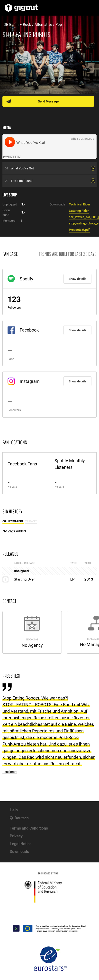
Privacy (16, 836)
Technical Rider (80, 204)
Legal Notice (21, 844)
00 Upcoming (13, 521)
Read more (10, 772)
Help (14, 810)
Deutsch (22, 818)
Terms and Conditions (29, 828)
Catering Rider (79, 211)
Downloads (19, 852)
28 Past (31, 521)
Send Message (48, 101)
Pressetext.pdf (79, 230)
